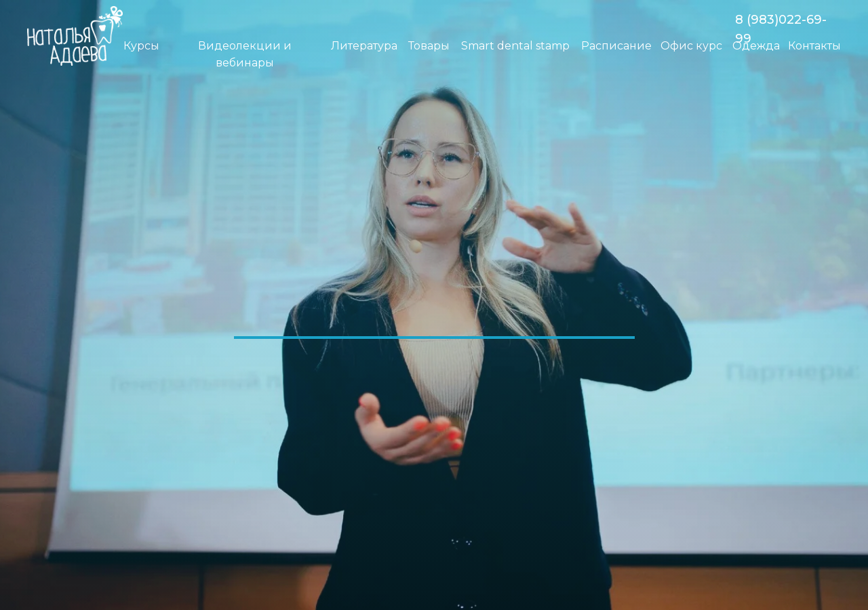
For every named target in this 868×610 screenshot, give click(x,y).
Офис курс (691, 46)
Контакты (814, 46)
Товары (429, 46)
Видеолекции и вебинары (245, 54)
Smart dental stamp (515, 46)
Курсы (141, 46)
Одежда (756, 46)
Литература (364, 46)
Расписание (616, 46)
